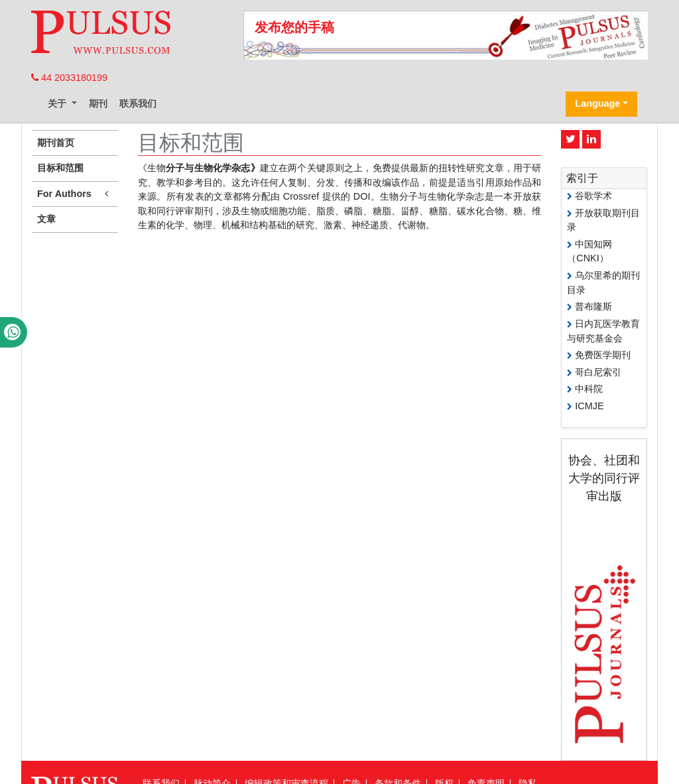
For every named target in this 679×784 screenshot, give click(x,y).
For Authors (75, 194)
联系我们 (138, 103)
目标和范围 (60, 168)
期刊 (98, 103)
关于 (58, 103)
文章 (46, 219)
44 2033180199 (69, 78)
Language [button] (597, 103)
